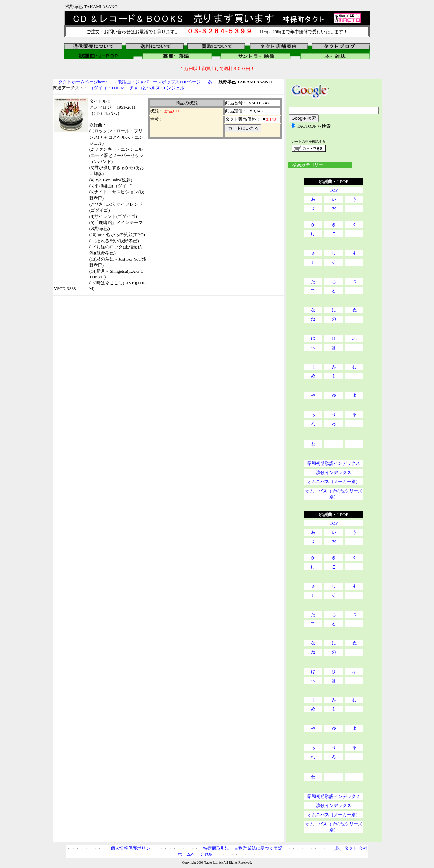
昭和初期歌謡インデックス (334, 463)
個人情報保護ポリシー (133, 848)
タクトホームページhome (83, 82)
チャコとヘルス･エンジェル (157, 88)
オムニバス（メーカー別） (334, 482)
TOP (334, 190)
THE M (118, 88)
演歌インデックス (334, 472)
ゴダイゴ (98, 88)
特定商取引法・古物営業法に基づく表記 (243, 848)
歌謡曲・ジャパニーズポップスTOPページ (159, 82)
